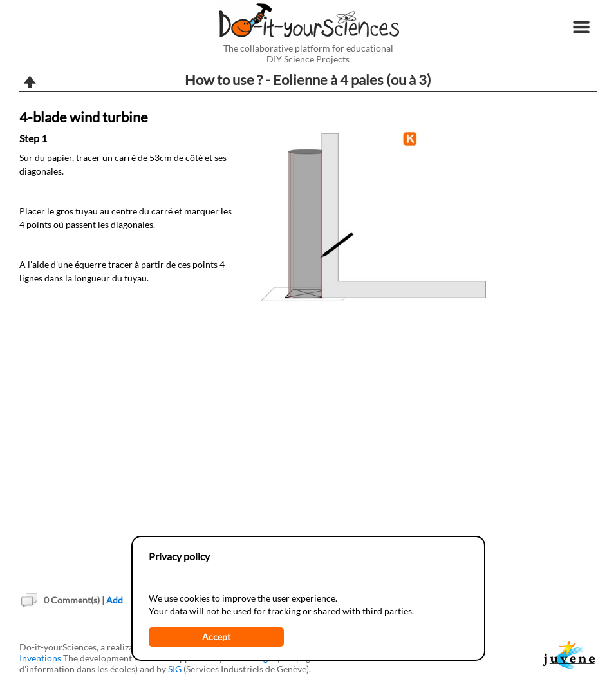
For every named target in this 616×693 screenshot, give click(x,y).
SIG (175, 669)
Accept (216, 637)
